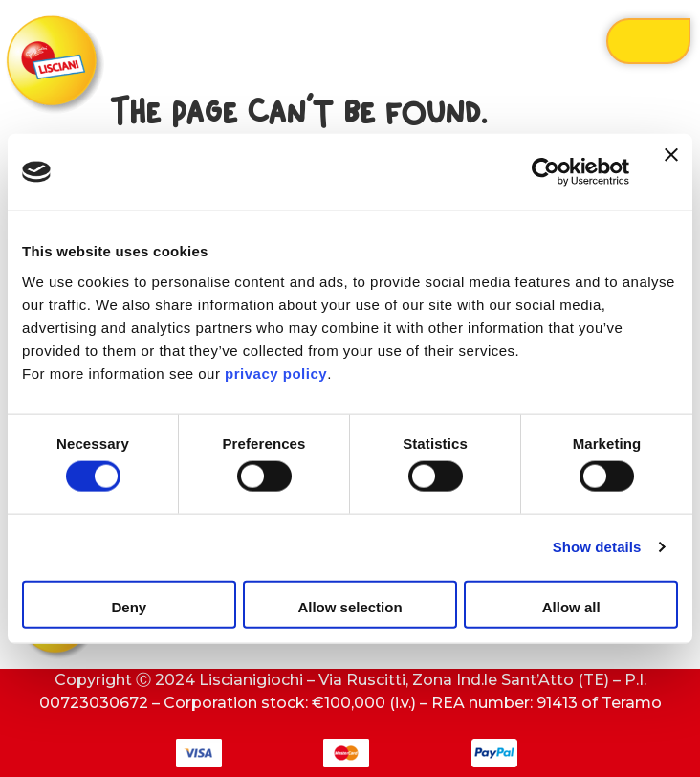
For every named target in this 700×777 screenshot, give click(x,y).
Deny (129, 606)
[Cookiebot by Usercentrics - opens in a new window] (546, 172)
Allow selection (350, 606)
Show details (597, 547)
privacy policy (276, 373)
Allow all (571, 606)
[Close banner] (671, 172)
